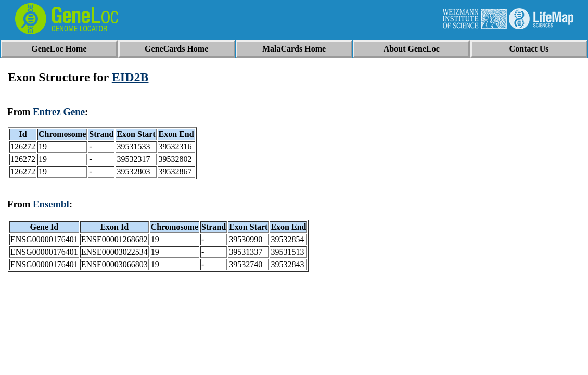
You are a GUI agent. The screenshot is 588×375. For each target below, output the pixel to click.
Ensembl (51, 204)
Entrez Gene (59, 112)
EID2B (130, 77)
